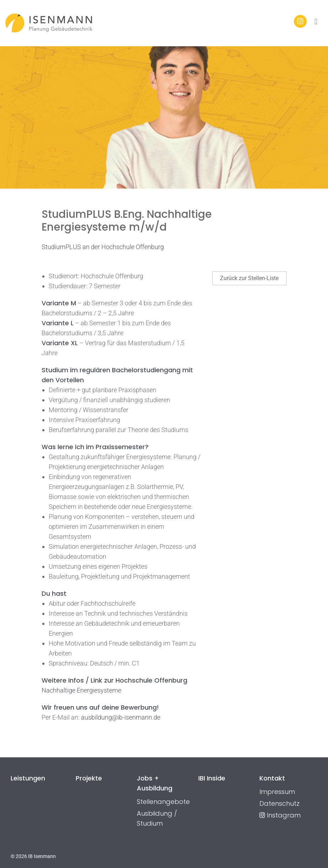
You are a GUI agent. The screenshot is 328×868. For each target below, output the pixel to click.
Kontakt (272, 778)
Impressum (277, 792)
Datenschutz (279, 803)
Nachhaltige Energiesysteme (81, 690)
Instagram (280, 815)
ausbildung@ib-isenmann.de (121, 717)
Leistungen (28, 778)
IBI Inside (212, 778)
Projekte (89, 778)
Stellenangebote (163, 802)
